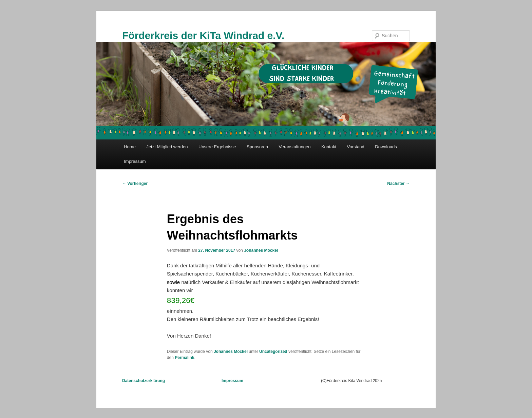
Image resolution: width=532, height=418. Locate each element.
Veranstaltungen (294, 147)
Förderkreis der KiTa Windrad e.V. (203, 35)
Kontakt (329, 147)
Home (130, 147)
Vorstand (356, 147)
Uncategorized (273, 351)
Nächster (398, 184)
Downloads (386, 147)
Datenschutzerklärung (144, 381)
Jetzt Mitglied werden (167, 147)
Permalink (184, 358)
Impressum (135, 161)
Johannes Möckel (261, 250)
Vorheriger (135, 184)
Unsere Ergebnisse (217, 147)
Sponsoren (257, 147)
